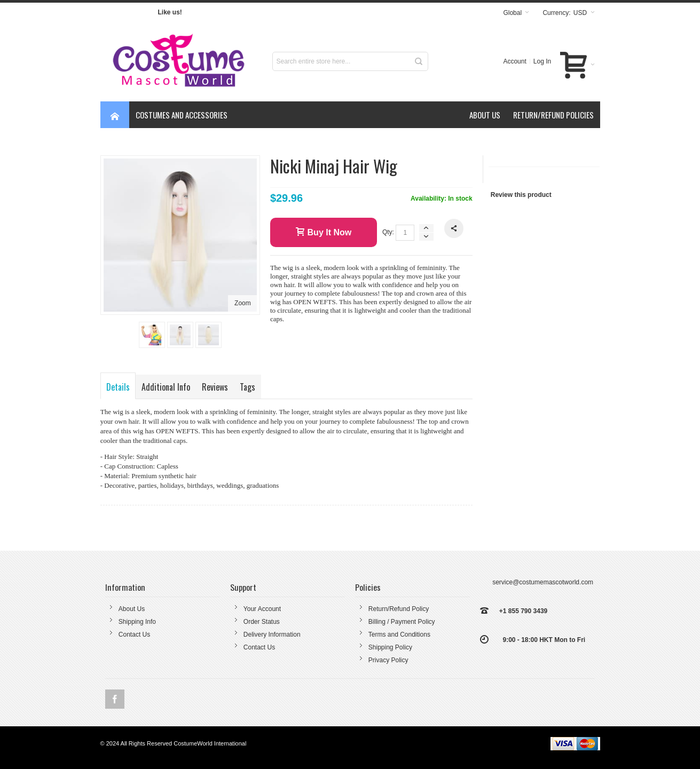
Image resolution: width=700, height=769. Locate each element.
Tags (247, 387)
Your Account (262, 609)
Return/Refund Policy (399, 609)
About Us (132, 609)
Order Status (262, 622)
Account (514, 61)
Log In (542, 61)
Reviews (215, 387)
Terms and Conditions (399, 635)
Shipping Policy (390, 647)
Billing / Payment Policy (402, 622)
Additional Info (166, 387)
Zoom (243, 303)
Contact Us (134, 635)
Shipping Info (137, 622)
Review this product (521, 195)
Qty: (388, 232)
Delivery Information (272, 635)
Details (118, 387)
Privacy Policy (388, 660)
